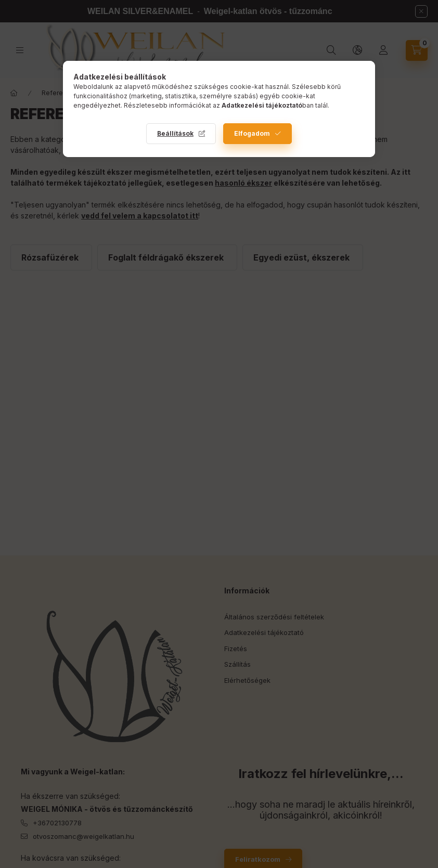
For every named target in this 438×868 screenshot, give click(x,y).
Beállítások (175, 133)
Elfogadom (252, 133)
